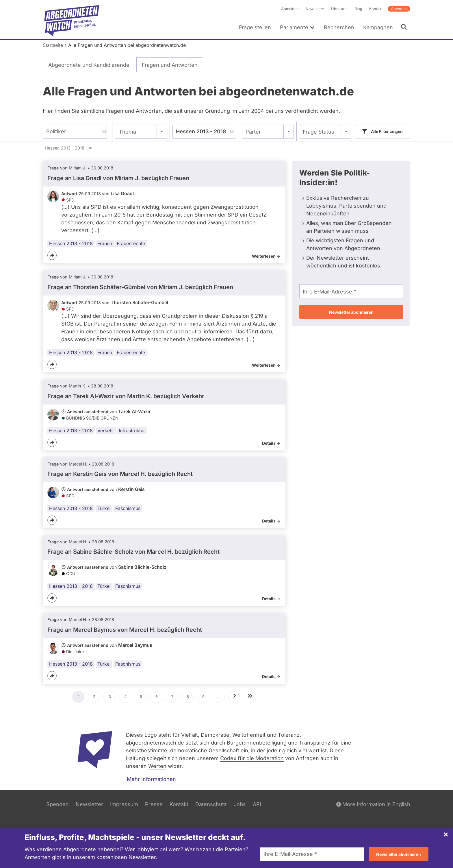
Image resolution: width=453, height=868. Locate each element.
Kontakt (376, 9)
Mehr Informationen (151, 779)
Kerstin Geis (131, 489)
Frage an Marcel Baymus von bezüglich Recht (125, 630)
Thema (127, 132)
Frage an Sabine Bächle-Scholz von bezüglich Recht (133, 552)
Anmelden (290, 9)
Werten (157, 766)
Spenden (399, 9)
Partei (253, 132)
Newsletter (315, 9)
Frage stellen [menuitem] (255, 27)
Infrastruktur (132, 431)
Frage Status (319, 132)
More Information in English (373, 804)
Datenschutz (211, 804)
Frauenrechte (131, 243)
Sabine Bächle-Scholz (142, 567)
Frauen (105, 243)
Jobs (240, 804)
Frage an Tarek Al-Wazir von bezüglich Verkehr (126, 396)
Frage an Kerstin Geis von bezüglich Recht (120, 474)
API (257, 804)
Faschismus (128, 508)
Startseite (53, 45)
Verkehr (106, 431)
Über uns (339, 9)
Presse (154, 804)
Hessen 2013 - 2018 (65, 148)
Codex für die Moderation (252, 758)
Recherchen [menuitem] (339, 27)
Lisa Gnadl (122, 193)
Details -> (271, 443)
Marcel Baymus (135, 645)
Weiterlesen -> (266, 256)
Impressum (124, 804)
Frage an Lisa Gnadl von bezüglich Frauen (118, 178)
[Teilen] (52, 255)
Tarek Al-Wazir (134, 411)
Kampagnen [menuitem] (378, 27)
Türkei (104, 508)
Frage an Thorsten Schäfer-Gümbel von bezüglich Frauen (140, 287)
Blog (358, 9)
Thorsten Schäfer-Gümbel (139, 302)
